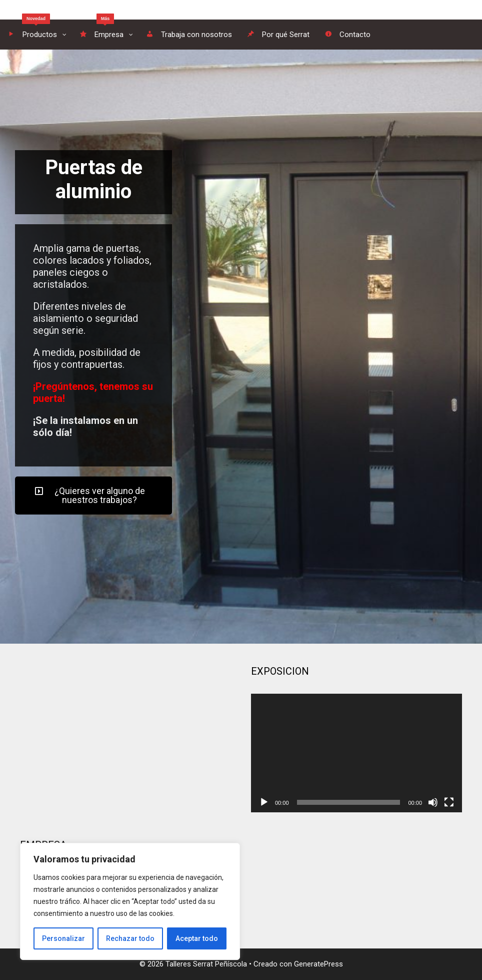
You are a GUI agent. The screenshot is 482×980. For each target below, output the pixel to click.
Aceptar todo (197, 938)
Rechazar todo (130, 938)
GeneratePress (318, 964)
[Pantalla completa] (449, 802)
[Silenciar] (433, 802)
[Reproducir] (264, 802)
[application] (356, 753)
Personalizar (63, 938)
